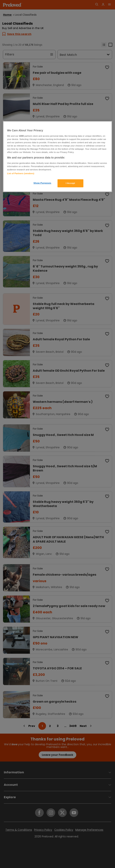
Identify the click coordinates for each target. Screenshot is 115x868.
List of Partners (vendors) (21, 173)
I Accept (70, 183)
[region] (58, 157)
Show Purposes (42, 183)
